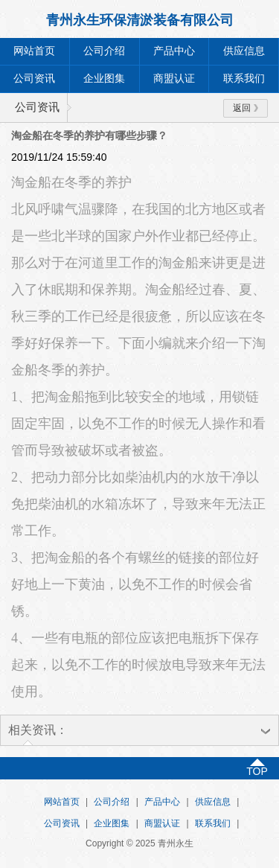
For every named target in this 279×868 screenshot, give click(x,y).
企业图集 (104, 79)
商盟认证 (174, 79)
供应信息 (244, 51)
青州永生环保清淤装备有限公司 (140, 20)
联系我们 (244, 79)
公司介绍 (104, 51)
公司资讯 (34, 79)
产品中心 (174, 51)
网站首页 (34, 51)
